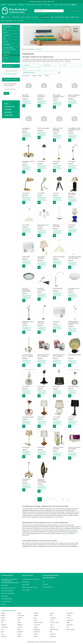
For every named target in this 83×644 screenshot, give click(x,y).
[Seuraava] (68, 499)
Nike (51, 616)
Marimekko (37, 629)
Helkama (20, 625)
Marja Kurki (37, 632)
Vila (68, 627)
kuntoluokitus (74, 530)
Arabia (3, 618)
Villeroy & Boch (71, 629)
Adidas (3, 616)
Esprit (3, 632)
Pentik (52, 620)
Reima (52, 627)
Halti (19, 620)
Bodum (3, 620)
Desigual (4, 625)
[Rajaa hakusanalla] (41, 72)
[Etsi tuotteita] (51, 11)
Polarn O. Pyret (54, 622)
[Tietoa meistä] (48, 5)
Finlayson (4, 636)
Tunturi (69, 618)
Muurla (36, 636)
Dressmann (4, 627)
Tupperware (70, 620)
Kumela (36, 616)
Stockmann (70, 613)
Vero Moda (70, 625)
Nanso (52, 613)
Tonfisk (69, 616)
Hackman (20, 618)
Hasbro (19, 622)
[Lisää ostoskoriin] (24, 106)
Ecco (3, 629)
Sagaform (53, 636)
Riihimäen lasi (54, 629)
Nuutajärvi (53, 618)
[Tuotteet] (6, 17)
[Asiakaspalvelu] (12, 5)
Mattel (36, 634)
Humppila (20, 632)
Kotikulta (36, 613)
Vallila (68, 622)
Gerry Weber (21, 616)
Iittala (19, 634)
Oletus (40, 76)
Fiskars (19, 613)
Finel (2, 634)
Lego (35, 618)
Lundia (36, 627)
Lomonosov (37, 625)
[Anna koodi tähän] (11, 89)
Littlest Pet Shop (38, 622)
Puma (52, 625)
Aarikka (3, 613)
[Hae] (65, 11)
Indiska (19, 636)
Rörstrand (53, 634)
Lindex (36, 620)
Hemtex (20, 627)
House (19, 629)
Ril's (51, 632)
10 (63, 499)
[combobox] (51, 11)
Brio (2, 622)
